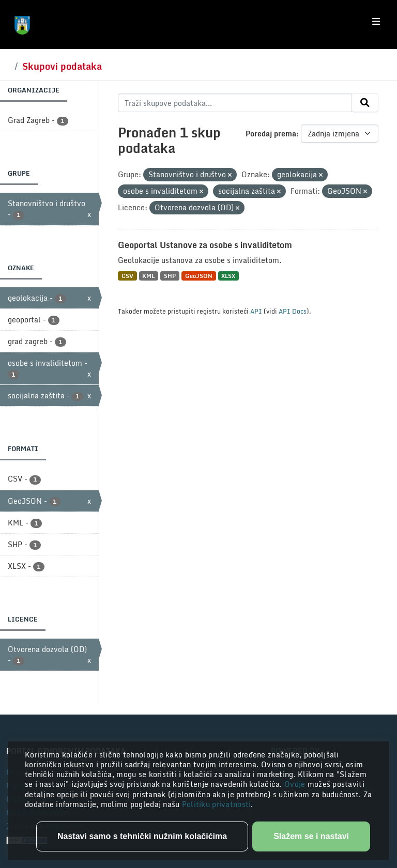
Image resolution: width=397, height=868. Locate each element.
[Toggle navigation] (376, 22)
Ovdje (296, 784)
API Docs (293, 311)
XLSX (228, 276)
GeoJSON (199, 276)
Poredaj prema (271, 134)
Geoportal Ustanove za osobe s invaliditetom (205, 245)
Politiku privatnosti (217, 804)
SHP (170, 276)
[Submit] (365, 103)
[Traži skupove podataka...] (235, 103)
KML (148, 276)
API (256, 311)
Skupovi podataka (62, 66)
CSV (127, 276)
